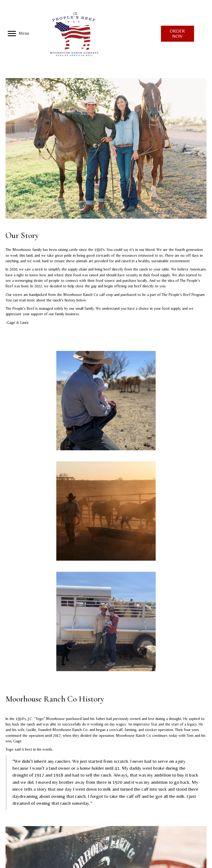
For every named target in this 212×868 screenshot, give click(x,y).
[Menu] (18, 34)
